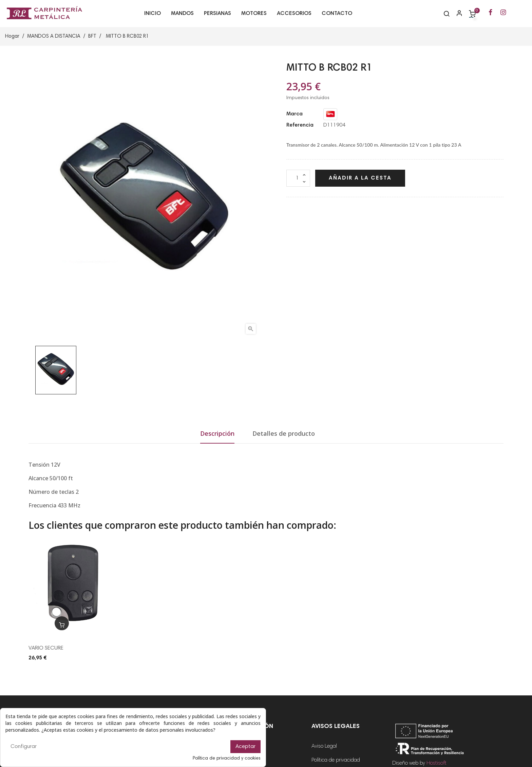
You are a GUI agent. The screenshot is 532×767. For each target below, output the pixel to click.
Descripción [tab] (217, 433)
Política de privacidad (336, 760)
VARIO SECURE (46, 648)
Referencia (300, 125)
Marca (294, 114)
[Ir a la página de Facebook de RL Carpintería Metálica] (490, 13)
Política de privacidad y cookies (227, 759)
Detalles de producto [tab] (284, 433)
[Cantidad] (298, 178)
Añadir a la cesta (360, 178)
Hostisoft (436, 763)
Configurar (24, 747)
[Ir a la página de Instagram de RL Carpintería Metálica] (503, 13)
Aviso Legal (324, 746)
